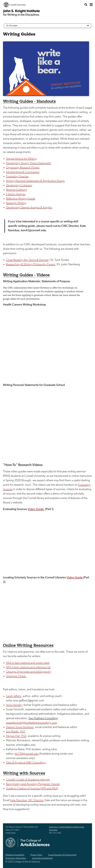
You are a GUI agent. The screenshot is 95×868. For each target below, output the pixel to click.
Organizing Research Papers (23, 168)
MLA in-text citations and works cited (28, 663)
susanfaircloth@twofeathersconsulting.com (32, 723)
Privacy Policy (36, 855)
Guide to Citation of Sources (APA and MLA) (32, 789)
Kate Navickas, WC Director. (27, 800)
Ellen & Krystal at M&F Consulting (26, 763)
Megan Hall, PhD (16, 736)
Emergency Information (16, 858)
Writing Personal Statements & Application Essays (35, 181)
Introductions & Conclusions (23, 172)
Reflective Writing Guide (21, 199)
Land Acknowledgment (42, 858)
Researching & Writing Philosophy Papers (31, 265)
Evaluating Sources (17, 177)
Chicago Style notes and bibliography (29, 672)
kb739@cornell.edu (27, 754)
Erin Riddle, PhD (16, 732)
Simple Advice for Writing (21, 159)
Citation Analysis (16, 194)
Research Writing (16, 203)
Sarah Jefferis (14, 696)
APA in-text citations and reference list (28, 667)
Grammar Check (16, 676)
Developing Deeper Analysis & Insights (29, 208)
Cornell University (15, 5)
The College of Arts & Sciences (35, 843)
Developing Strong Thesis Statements (28, 163)
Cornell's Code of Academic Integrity (28, 780)
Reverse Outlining (17, 190)
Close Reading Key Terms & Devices (27, 260)
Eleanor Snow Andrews (20, 727)
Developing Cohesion (19, 185)
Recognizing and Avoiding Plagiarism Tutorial (33, 784)
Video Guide (36, 509)
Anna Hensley (14, 705)
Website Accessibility (15, 855)
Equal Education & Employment (62, 855)
